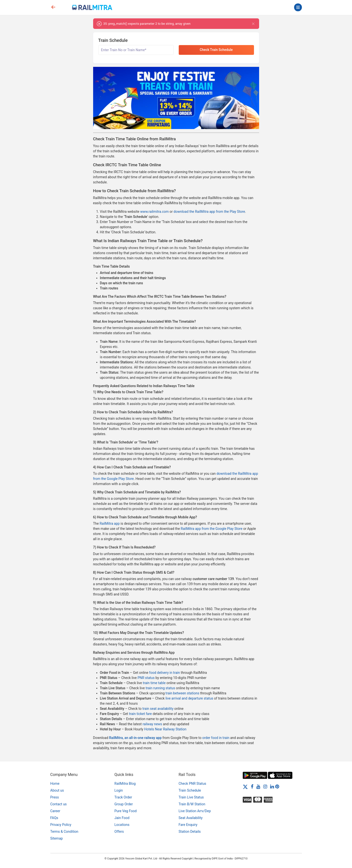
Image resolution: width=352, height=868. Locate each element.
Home (55, 784)
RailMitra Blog (125, 784)
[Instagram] (265, 786)
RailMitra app (110, 523)
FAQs (54, 818)
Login (119, 790)
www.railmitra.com (154, 212)
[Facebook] (252, 786)
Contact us (59, 804)
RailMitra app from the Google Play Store (211, 529)
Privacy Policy (61, 825)
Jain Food (122, 818)
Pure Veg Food (126, 811)
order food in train (216, 738)
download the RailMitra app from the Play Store (209, 212)
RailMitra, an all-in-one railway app (135, 738)
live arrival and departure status (189, 698)
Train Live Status (191, 797)
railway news (152, 724)
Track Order (123, 797)
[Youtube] (258, 786)
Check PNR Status (192, 784)
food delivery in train (165, 673)
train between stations (182, 693)
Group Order (124, 804)
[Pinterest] (277, 786)
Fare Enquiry (188, 825)
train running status (160, 688)
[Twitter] (245, 786)
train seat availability (158, 709)
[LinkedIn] (272, 786)
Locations (122, 825)
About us (57, 790)
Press (55, 797)
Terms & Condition (64, 832)
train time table (154, 683)
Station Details (190, 832)
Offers (119, 832)
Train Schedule (190, 790)
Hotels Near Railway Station (165, 729)
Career (55, 811)
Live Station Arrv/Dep (195, 811)
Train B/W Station (192, 804)
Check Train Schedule (216, 50)
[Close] (253, 24)
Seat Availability (191, 818)
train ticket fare (140, 714)
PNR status (146, 678)
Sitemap (57, 838)
